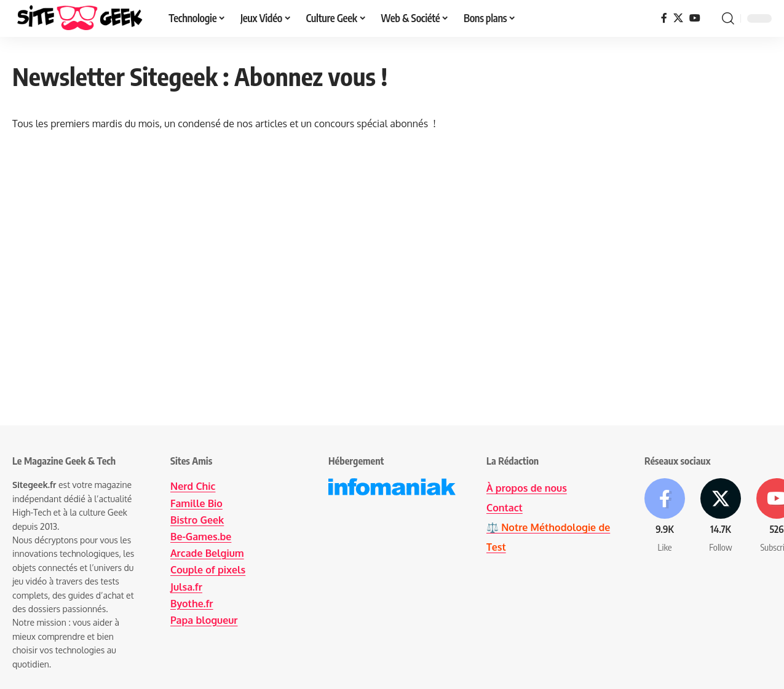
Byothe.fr (192, 604)
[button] (728, 18)
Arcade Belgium (207, 553)
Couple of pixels (208, 570)
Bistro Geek (197, 520)
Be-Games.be (201, 537)
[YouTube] (695, 18)
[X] (678, 18)
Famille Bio (196, 503)
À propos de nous (527, 488)
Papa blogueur (204, 620)
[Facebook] (664, 18)
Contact (505, 508)
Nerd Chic (193, 486)
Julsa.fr (186, 587)
